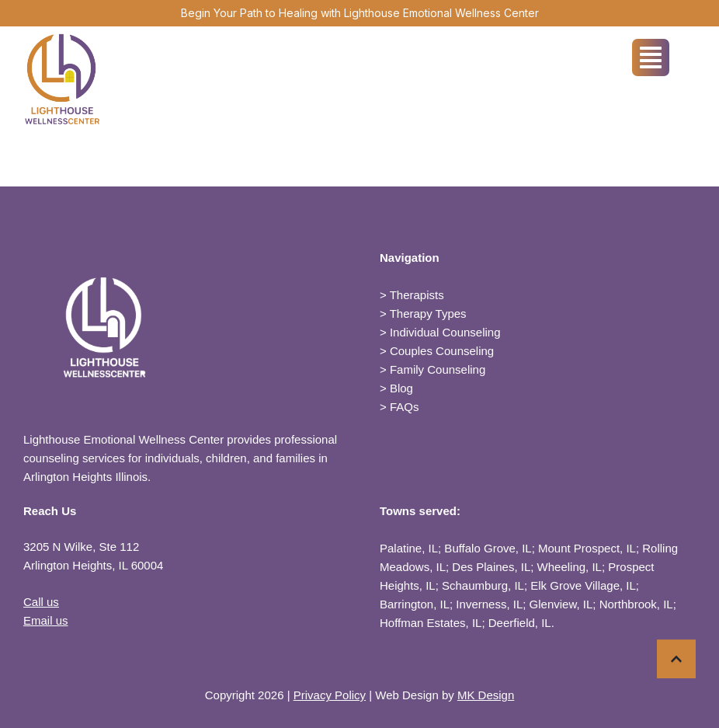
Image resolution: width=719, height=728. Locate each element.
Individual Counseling (445, 332)
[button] (676, 662)
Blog (401, 388)
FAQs (405, 407)
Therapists (417, 295)
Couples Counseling (442, 351)
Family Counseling (438, 369)
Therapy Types (428, 313)
